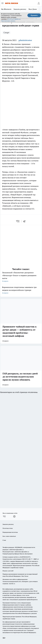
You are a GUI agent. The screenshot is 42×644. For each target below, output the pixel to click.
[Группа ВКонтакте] (4, 517)
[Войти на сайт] (39, 3)
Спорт (6, 33)
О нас (4, 540)
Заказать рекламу (20, 9)
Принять (34, 15)
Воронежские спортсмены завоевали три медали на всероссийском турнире (21, 290)
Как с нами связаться (9, 536)
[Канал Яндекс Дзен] (14, 517)
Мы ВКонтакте (6, 9)
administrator (25, 40)
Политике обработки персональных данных (11, 20)
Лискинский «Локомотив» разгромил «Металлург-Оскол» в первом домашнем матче (21, 277)
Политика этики (8, 528)
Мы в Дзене (33, 9)
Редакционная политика (10, 532)
